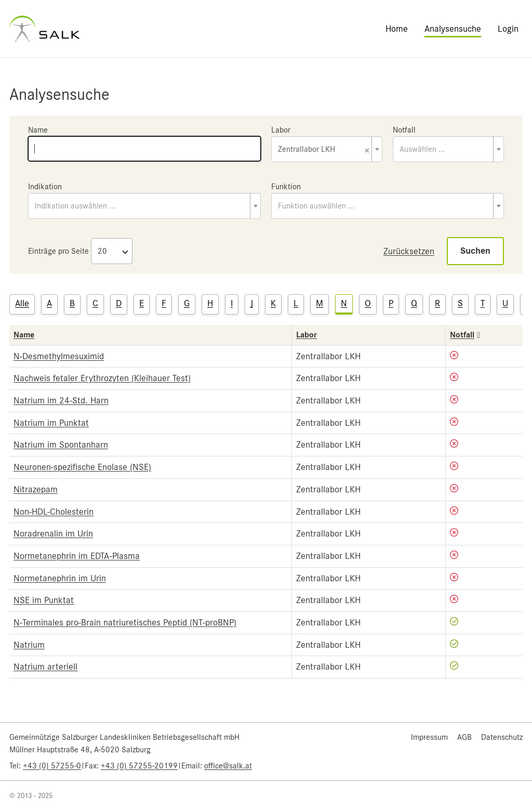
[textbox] (448, 149)
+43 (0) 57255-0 (52, 766)
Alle (22, 303)
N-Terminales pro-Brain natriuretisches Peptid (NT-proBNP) (125, 622)
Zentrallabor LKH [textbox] (324, 150)
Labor (281, 130)
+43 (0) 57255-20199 (139, 766)
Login (508, 29)
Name (38, 130)
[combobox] (327, 149)
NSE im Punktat (44, 600)
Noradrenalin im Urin (53, 533)
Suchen (475, 251)
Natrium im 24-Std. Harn (61, 400)
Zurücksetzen (409, 251)
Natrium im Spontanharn (61, 445)
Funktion (286, 187)
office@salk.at (228, 766)
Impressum (429, 737)
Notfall (404, 130)
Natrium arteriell (45, 667)
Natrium (29, 645)
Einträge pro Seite (58, 251)
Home (397, 29)
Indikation (45, 187)
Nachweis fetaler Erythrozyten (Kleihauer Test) (102, 378)
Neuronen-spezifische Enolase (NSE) (82, 467)
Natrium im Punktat (51, 423)
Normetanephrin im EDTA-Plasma (77, 556)
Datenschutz (502, 737)
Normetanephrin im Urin (60, 578)
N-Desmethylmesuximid (59, 356)
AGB (464, 737)
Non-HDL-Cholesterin (54, 512)
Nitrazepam (36, 489)
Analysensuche (453, 29)
